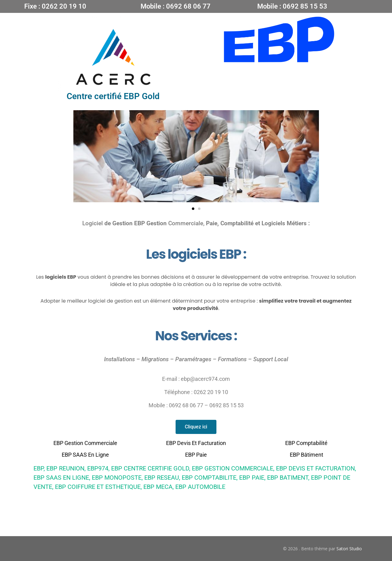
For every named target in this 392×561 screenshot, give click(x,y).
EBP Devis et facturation (196, 443)
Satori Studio (349, 549)
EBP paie (196, 455)
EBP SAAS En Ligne (85, 455)
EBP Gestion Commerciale (85, 443)
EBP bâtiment (307, 455)
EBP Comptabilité (306, 443)
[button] (193, 209)
